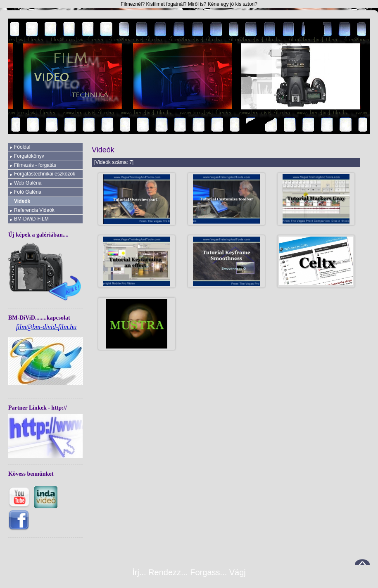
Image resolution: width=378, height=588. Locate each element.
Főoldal (22, 147)
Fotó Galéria (28, 192)
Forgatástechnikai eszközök (45, 174)
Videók (22, 201)
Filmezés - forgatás (35, 165)
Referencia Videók (34, 210)
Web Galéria (28, 183)
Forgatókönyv (29, 156)
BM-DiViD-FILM (31, 219)
